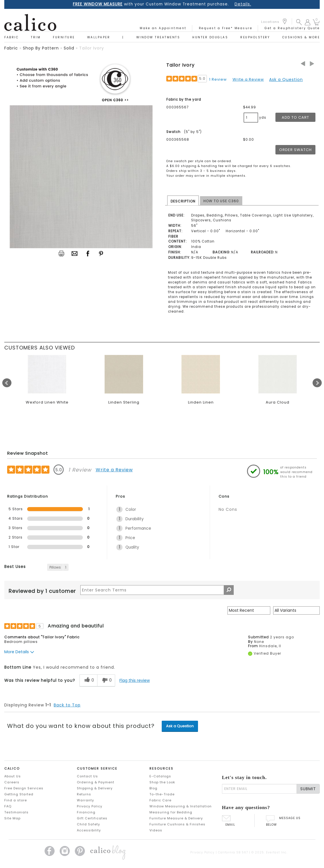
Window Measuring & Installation (181, 806)
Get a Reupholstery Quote (292, 28)
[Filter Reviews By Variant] (296, 610)
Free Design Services (24, 788)
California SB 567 (233, 852)
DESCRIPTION (183, 201)
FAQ (8, 806)
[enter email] (259, 789)
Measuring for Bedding (171, 812)
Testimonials (16, 812)
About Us (13, 776)
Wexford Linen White (47, 402)
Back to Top (67, 705)
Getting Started (19, 794)
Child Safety (88, 824)
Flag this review (135, 680)
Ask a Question (286, 80)
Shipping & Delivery (95, 788)
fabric (11, 48)
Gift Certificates (92, 818)
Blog (153, 788)
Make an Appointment (163, 28)
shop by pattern (41, 48)
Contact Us (87, 776)
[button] (299, 22)
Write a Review (248, 79)
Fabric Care (160, 800)
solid (69, 48)
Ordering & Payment (96, 782)
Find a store (16, 800)
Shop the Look (162, 782)
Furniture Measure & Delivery (176, 818)
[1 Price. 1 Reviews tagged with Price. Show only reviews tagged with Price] (158, 538)
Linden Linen (201, 402)
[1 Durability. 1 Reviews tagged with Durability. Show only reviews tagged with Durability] (158, 519)
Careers (12, 782)
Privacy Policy (90, 806)
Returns (84, 794)
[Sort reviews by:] (249, 610)
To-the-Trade (162, 794)
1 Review (218, 79)
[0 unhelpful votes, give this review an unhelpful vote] (106, 681)
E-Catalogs (160, 776)
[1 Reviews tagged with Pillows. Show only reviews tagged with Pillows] (58, 567)
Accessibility (89, 830)
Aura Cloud (278, 402)
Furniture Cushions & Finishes (177, 824)
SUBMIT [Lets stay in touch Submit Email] (308, 789)
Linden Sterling (124, 402)
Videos (156, 830)
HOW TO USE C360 (221, 201)
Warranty (85, 800)
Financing (86, 812)
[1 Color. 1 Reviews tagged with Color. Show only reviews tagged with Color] (158, 510)
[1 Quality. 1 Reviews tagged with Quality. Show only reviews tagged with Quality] (158, 547)
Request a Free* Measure (226, 28)
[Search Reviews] (157, 590)
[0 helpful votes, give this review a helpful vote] (88, 681)
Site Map (12, 818)
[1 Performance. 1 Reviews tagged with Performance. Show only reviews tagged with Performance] (158, 528)
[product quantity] (251, 118)
